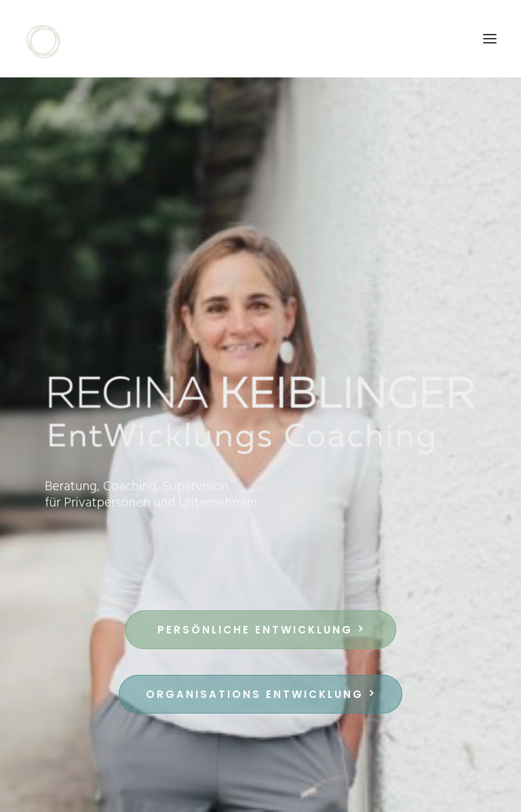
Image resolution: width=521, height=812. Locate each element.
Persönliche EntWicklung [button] (261, 630)
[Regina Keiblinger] (50, 39)
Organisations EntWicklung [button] (260, 694)
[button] (490, 39)
